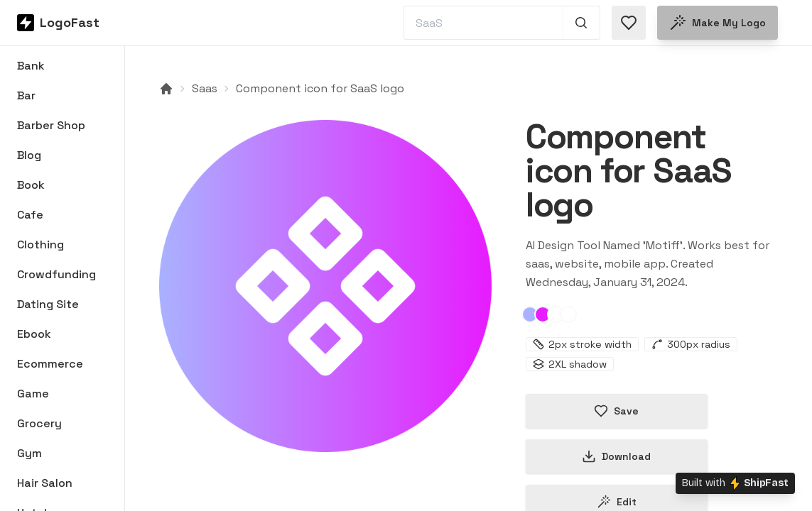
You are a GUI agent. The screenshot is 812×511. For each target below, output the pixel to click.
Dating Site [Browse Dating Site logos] (48, 304)
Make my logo (718, 23)
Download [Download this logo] (616, 456)
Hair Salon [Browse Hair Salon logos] (45, 483)
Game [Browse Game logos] (33, 394)
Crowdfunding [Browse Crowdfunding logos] (56, 274)
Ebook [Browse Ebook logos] (34, 334)
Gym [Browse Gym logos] (29, 453)
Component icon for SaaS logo (320, 88)
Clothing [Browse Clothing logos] (40, 244)
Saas (205, 88)
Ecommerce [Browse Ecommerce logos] (50, 364)
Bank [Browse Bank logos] (31, 66)
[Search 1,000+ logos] (581, 23)
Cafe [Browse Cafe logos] (30, 215)
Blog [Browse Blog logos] (29, 155)
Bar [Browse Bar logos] (26, 95)
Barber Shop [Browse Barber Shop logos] (51, 125)
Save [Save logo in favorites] (616, 411)
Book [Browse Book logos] (31, 185)
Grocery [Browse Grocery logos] (39, 423)
